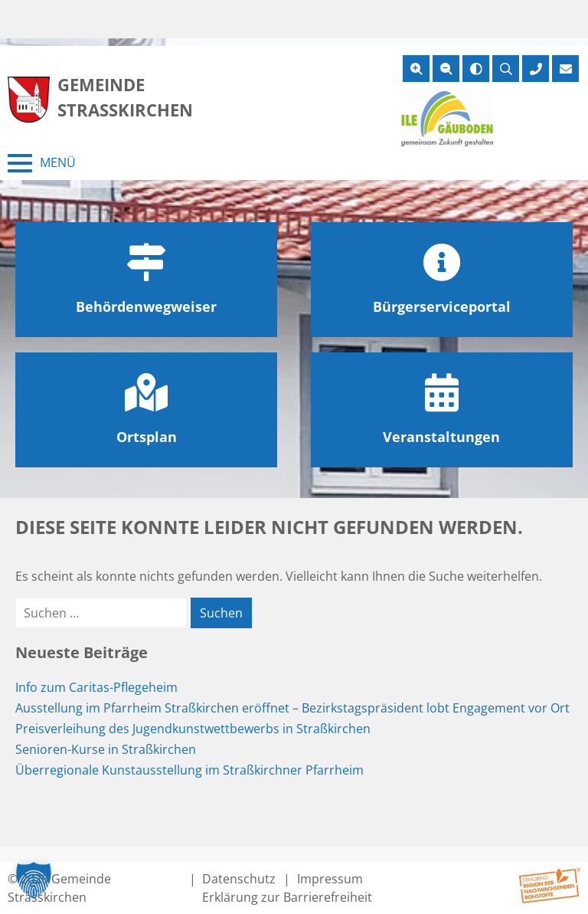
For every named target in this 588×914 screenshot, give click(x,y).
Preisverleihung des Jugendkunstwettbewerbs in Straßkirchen (193, 729)
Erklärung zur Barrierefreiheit (287, 897)
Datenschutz (239, 879)
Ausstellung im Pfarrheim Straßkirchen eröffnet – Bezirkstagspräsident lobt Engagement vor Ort (292, 708)
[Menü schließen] (42, 163)
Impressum (330, 879)
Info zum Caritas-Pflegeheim (96, 687)
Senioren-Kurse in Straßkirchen (106, 749)
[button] (34, 880)
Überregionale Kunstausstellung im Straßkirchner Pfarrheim (189, 770)
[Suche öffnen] (506, 69)
